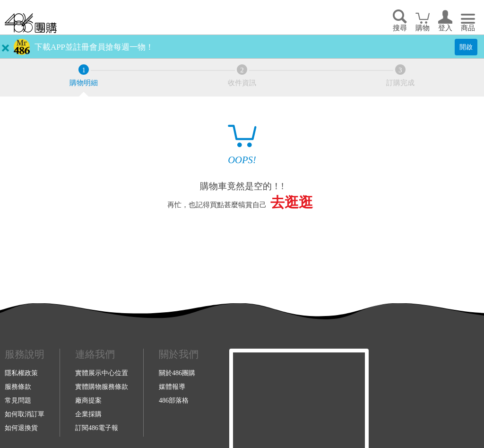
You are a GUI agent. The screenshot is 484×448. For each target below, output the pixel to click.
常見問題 (18, 400)
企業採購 (88, 414)
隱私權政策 (21, 373)
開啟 (466, 47)
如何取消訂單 (25, 414)
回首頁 (31, 23)
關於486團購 (177, 373)
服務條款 (18, 387)
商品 (468, 28)
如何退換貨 (21, 428)
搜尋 (400, 28)
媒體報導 (172, 387)
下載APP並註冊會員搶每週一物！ (94, 47)
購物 (423, 28)
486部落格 (174, 400)
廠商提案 (88, 400)
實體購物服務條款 (102, 387)
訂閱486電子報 (97, 428)
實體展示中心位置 (102, 373)
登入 (445, 28)
